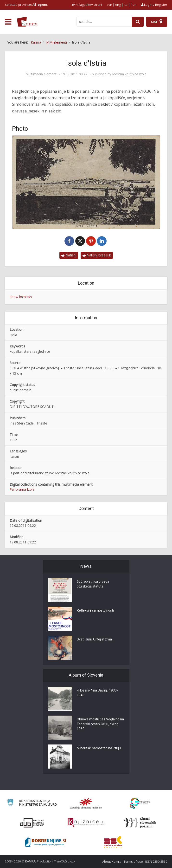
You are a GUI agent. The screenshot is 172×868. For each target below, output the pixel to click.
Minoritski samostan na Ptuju (99, 748)
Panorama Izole (22, 489)
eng (118, 5)
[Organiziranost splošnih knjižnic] (86, 803)
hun (134, 5)
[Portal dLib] (32, 823)
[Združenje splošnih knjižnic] (113, 842)
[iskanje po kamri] (104, 22)
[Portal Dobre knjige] (45, 842)
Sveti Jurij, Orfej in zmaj (95, 639)
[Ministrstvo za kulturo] (32, 803)
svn (109, 5)
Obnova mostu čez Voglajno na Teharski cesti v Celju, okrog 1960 (100, 724)
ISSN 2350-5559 (156, 861)
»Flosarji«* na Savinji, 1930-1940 (97, 693)
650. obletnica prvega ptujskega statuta (93, 584)
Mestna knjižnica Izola (129, 74)
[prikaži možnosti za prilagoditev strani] (87, 5)
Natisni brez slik (97, 255)
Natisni (69, 255)
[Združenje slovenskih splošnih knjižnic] (86, 823)
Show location (21, 297)
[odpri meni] (8, 22)
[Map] (157, 22)
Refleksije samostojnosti (95, 610)
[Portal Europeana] (140, 803)
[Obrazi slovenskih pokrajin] (140, 823)
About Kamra (112, 861)
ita (126, 5)
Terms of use (133, 861)
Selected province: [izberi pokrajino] (26, 5)
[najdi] (138, 22)
